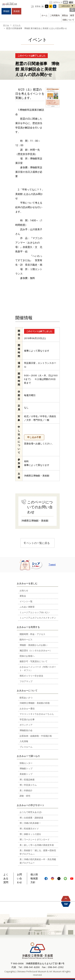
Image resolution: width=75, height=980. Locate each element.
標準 (66, 2)
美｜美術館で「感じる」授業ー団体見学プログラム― (38, 852)
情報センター (26, 763)
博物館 (6, 11)
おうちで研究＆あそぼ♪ (31, 812)
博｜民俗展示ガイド (29, 829)
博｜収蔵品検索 (27, 779)
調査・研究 (25, 796)
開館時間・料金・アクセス (32, 634)
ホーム (44, 15)
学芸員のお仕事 (27, 719)
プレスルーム (26, 747)
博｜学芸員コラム (28, 785)
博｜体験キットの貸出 (30, 834)
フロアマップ (26, 681)
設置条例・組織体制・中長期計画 (36, 736)
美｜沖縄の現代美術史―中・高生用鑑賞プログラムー (38, 861)
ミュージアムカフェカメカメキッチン (38, 618)
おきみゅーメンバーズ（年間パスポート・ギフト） (38, 669)
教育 (72, 15)
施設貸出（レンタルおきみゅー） (36, 650)
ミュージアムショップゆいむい (35, 612)
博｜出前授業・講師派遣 (31, 818)
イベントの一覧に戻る (37, 543)
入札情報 (24, 741)
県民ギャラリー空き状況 (31, 676)
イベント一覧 (26, 601)
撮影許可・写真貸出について (34, 661)
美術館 (17, 11)
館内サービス (26, 639)
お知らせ (24, 590)
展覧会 (65, 15)
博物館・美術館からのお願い (34, 645)
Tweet (52, 565)
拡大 (71, 2)
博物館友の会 (26, 730)
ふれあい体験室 (27, 607)
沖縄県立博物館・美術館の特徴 (35, 703)
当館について (68, 20)
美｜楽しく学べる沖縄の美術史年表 (37, 845)
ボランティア (26, 725)
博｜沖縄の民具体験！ (30, 823)
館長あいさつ (26, 698)
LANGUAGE (66, 6)
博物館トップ (26, 768)
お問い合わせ (19, 878)
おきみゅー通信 (27, 708)
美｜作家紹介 (26, 790)
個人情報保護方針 (34, 878)
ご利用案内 (55, 15)
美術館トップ (26, 774)
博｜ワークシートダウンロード (35, 839)
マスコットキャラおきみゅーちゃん (37, 714)
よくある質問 (6, 878)
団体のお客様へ (27, 656)
